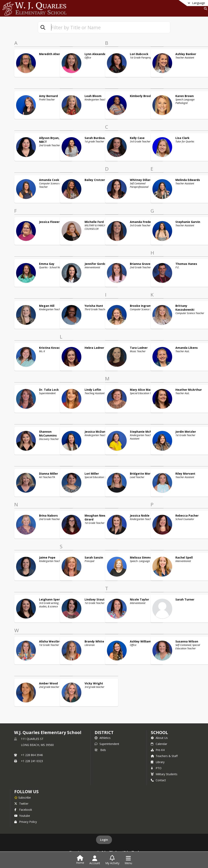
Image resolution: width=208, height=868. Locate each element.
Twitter (21, 804)
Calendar (159, 744)
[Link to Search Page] (205, 9)
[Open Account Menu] (95, 860)
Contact (158, 780)
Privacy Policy (26, 822)
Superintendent (107, 744)
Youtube (22, 816)
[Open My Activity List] (112, 860)
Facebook (23, 810)
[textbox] (109, 27)
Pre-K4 (158, 750)
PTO (156, 768)
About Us (159, 738)
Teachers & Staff (164, 756)
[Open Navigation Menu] (128, 860)
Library (158, 762)
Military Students (164, 774)
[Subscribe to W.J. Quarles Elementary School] (23, 797)
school (159, 732)
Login (104, 840)
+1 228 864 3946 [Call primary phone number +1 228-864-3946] (32, 755)
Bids (100, 750)
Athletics (103, 738)
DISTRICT (104, 732)
